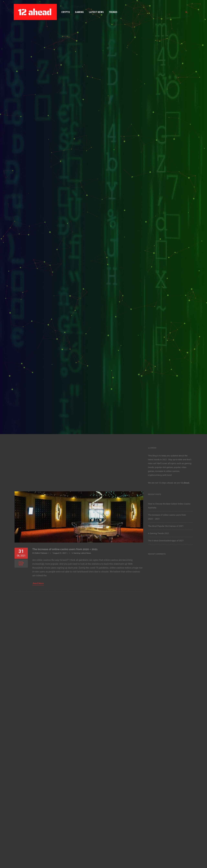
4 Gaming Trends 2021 (159, 533)
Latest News (96, 12)
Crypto (66, 12)
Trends (113, 12)
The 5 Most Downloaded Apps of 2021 (166, 541)
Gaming (80, 12)
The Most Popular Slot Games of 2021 (166, 526)
